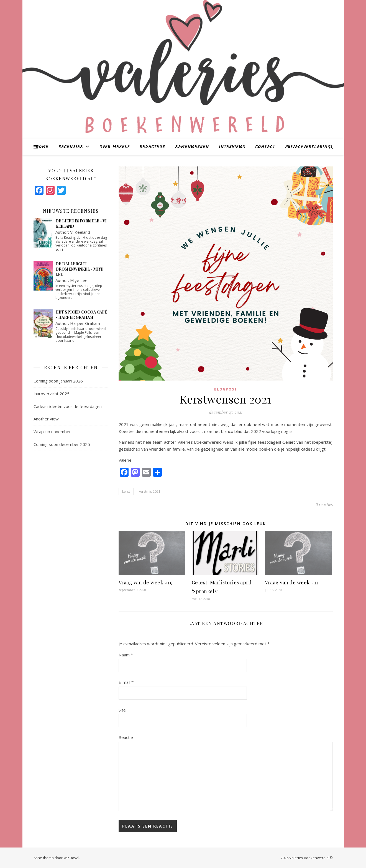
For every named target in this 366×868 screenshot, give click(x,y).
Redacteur (152, 147)
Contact (265, 147)
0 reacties (324, 504)
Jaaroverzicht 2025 (52, 394)
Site (122, 710)
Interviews (232, 147)
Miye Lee (79, 280)
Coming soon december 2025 (62, 444)
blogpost (226, 389)
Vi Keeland (80, 232)
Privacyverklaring (308, 147)
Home (42, 147)
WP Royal (71, 858)
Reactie (126, 737)
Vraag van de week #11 (292, 582)
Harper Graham (85, 323)
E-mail (126, 682)
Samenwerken (192, 147)
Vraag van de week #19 (146, 582)
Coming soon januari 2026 (58, 381)
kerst (126, 491)
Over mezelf (115, 147)
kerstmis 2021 (149, 491)
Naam (126, 655)
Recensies (71, 147)
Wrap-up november (52, 432)
